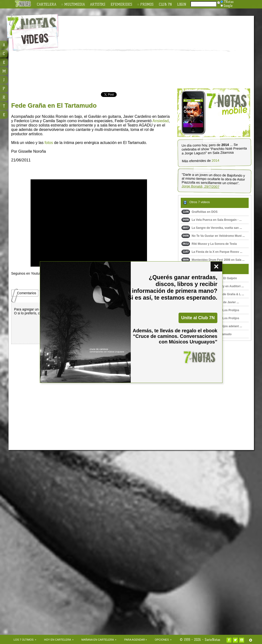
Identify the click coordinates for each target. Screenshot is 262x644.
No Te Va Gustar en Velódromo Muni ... (213, 236)
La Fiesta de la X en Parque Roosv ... (212, 252)
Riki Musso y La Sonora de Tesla (209, 244)
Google (227, 6)
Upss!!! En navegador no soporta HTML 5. (89, 223)
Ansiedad (161, 121)
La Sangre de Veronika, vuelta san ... (212, 228)
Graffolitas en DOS (200, 212)
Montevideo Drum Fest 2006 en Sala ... (213, 260)
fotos (49, 143)
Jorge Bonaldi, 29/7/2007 (200, 187)
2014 (215, 161)
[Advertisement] (117, 52)
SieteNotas (213, 640)
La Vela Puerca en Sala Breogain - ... (212, 220)
